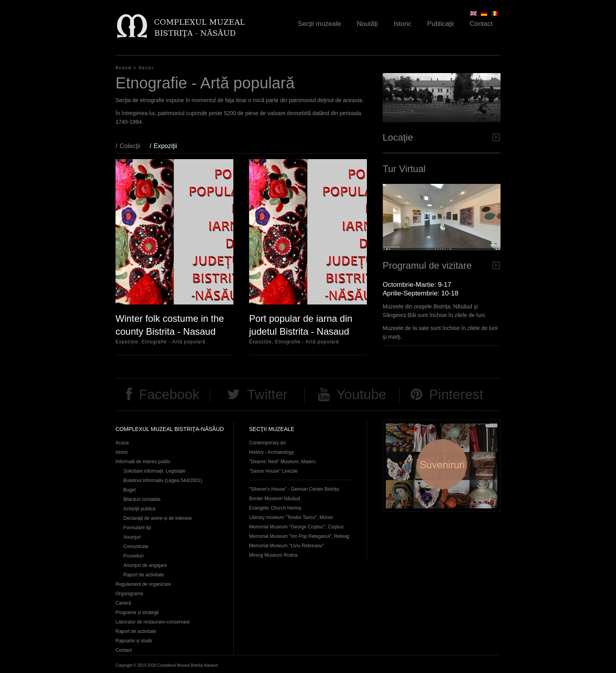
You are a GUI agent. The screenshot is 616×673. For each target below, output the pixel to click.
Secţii (146, 68)
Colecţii (130, 146)
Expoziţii (169, 146)
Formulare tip (137, 528)
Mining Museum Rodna (273, 555)
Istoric (402, 24)
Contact (481, 24)
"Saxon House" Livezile (273, 471)
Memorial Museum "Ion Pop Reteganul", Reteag (299, 536)
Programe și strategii (137, 612)
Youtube (361, 394)
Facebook (169, 394)
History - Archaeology (271, 452)
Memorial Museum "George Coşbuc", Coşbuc (297, 527)
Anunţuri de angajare (145, 565)
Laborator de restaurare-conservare (153, 622)
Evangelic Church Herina (275, 508)
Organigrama (129, 594)
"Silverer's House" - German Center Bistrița (294, 489)
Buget (129, 490)
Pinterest (456, 394)
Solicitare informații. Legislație (155, 471)
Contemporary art (267, 443)
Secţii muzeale (320, 24)
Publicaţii (440, 24)
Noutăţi (367, 24)
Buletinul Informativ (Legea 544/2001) (163, 480)
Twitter (267, 394)
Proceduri (133, 556)
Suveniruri (442, 466)
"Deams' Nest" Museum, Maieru (282, 462)
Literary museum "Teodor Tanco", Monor (291, 517)
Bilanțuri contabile (142, 499)
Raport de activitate (144, 575)
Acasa (122, 443)
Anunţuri (132, 537)
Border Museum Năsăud (275, 499)
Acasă (124, 68)
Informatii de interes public (143, 462)
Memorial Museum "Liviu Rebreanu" (287, 546)
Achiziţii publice (139, 509)
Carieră (123, 603)
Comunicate (136, 546)
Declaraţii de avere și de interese (158, 518)
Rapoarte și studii (134, 641)
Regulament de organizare (143, 584)
